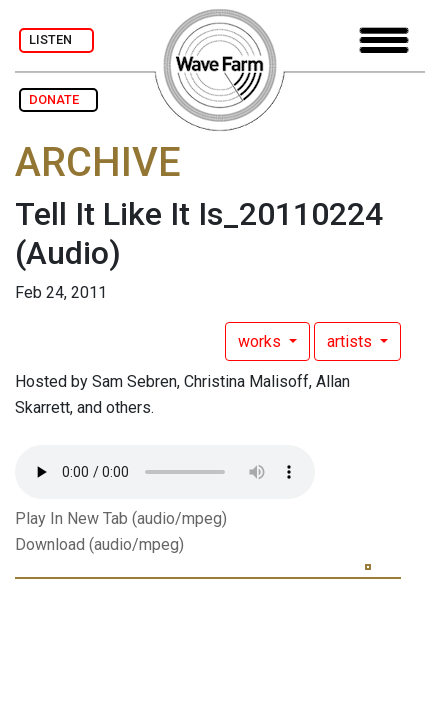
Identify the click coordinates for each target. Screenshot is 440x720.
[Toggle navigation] (384, 40)
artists (351, 341)
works (261, 341)
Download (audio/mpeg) (99, 544)
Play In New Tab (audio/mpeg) (121, 518)
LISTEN (56, 39)
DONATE (58, 99)
